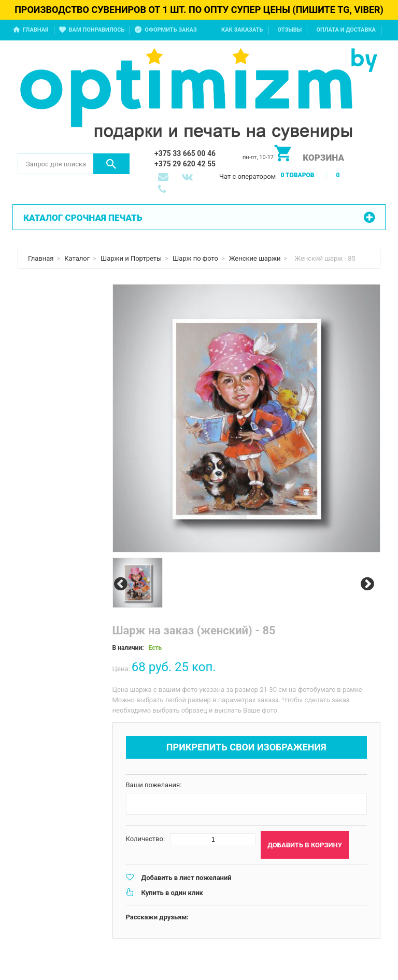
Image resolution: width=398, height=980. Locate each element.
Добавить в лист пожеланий (187, 878)
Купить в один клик (172, 893)
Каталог (77, 258)
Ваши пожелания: (154, 785)
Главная (36, 30)
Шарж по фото (195, 258)
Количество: (146, 839)
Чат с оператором (247, 176)
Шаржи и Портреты (131, 258)
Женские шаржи (255, 258)
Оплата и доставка (346, 30)
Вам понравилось (97, 30)
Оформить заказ (170, 30)
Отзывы (289, 30)
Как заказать (242, 30)
